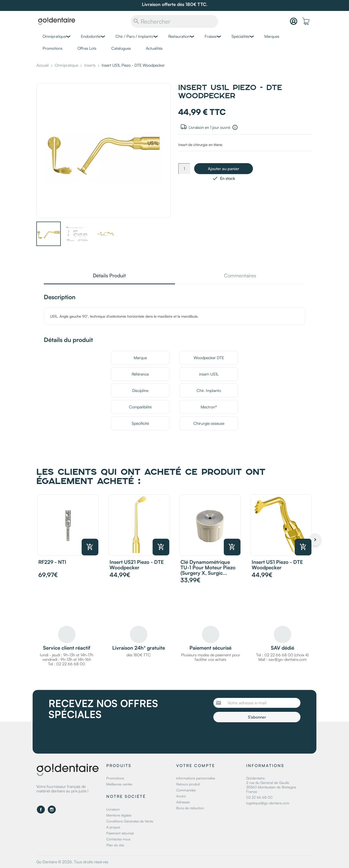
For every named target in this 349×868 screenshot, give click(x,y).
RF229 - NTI (52, 562)
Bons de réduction (190, 808)
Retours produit (188, 784)
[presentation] (255, 736)
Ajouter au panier (224, 169)
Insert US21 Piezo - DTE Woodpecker (137, 565)
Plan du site (115, 845)
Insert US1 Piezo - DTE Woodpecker (277, 565)
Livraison (113, 809)
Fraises (211, 36)
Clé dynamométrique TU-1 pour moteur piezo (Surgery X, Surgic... (208, 567)
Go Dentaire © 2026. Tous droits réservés (72, 862)
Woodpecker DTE (209, 358)
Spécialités (240, 36)
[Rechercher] (174, 21)
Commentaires (240, 276)
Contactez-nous (118, 839)
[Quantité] (184, 169)
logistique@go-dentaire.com (268, 803)
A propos (113, 827)
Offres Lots (87, 48)
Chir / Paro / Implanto (134, 36)
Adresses (183, 802)
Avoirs (181, 796)
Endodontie (91, 36)
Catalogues (121, 48)
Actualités (154, 48)
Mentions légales (119, 815)
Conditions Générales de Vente (130, 821)
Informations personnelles (196, 778)
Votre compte (196, 766)
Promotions (53, 48)
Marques (272, 36)
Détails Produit (109, 276)
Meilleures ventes (119, 784)
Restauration (179, 36)
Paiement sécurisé (120, 833)
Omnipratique (54, 36)
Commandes (186, 790)
